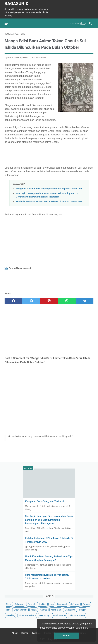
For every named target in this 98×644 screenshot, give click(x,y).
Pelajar (82, 610)
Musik (34, 610)
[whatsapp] (67, 301)
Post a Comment (39, 58)
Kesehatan (56, 610)
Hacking (42, 604)
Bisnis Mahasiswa (27, 615)
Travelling (11, 615)
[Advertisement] (49, 154)
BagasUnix (16, 4)
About (15, 633)
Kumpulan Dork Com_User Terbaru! (44, 501)
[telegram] (85, 301)
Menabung (44, 615)
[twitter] (31, 301)
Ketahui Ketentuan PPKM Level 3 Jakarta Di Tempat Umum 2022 (49, 201)
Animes (44, 610)
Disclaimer (36, 633)
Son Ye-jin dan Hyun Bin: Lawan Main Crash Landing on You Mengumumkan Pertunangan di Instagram (49, 520)
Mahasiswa (70, 610)
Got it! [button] (66, 636)
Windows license (77, 615)
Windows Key (59, 615)
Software (75, 604)
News (9, 604)
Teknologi (20, 604)
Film (8, 610)
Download (62, 604)
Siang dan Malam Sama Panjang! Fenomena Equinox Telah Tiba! (49, 189)
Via (6, 268)
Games (86, 604)
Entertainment (20, 610)
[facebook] (13, 301)
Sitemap (25, 633)
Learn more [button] (82, 628)
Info (52, 604)
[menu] (8, 23)
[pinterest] (49, 301)
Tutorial (31, 604)
